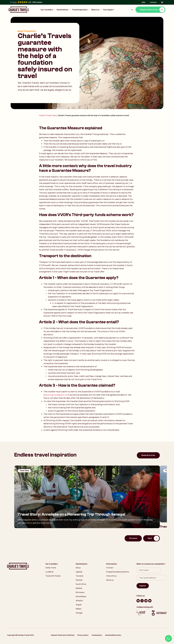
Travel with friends (53, 576)
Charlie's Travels (45, 115)
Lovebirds (49, 572)
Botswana (80, 592)
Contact (153, 2)
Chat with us (111, 576)
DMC (144, 2)
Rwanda (79, 580)
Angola (79, 605)
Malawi (79, 609)
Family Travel (51, 568)
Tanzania (80, 576)
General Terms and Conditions (63, 635)
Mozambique (81, 596)
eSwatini (79, 600)
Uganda (79, 572)
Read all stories (148, 455)
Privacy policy (83, 635)
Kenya (78, 568)
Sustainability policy (113, 635)
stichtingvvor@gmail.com (56, 395)
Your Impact (108, 10)
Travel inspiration (81, 10)
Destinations (64, 10)
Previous (133, 538)
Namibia (79, 588)
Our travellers (48, 10)
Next (153, 538)
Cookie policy (97, 635)
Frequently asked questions (118, 572)
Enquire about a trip (152, 10)
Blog (55, 115)
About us (97, 10)
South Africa (81, 584)
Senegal (79, 613)
